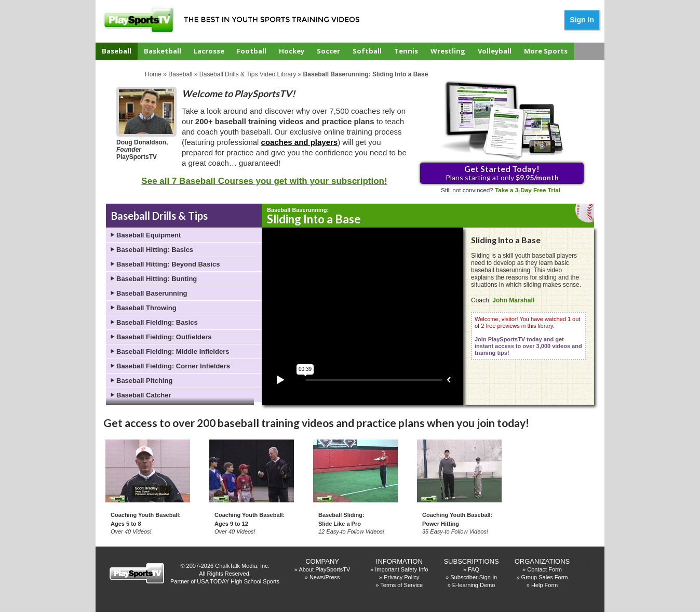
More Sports (546, 51)
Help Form (544, 585)
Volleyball (495, 51)
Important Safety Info (401, 569)
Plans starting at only (502, 173)
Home (153, 74)
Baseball (117, 51)
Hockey (292, 51)
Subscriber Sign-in (474, 577)
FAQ (474, 569)
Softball (367, 51)
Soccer (328, 51)
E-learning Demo (474, 585)
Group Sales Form (545, 577)
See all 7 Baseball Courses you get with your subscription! (264, 181)
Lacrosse (209, 51)
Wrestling (448, 51)
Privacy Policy (401, 577)
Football (252, 51)
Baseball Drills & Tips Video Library (248, 74)
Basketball (163, 51)
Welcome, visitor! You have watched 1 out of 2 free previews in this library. (528, 336)
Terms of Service (401, 585)
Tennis (406, 51)
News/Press (325, 577)
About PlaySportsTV (324, 569)
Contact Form (544, 569)
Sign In (582, 20)
